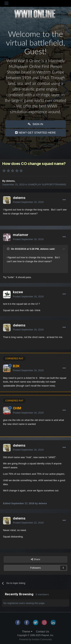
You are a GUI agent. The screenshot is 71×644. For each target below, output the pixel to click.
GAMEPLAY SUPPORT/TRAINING (47, 184)
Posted (28, 202)
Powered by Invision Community (35, 639)
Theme (27, 632)
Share (35, 559)
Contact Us (43, 632)
